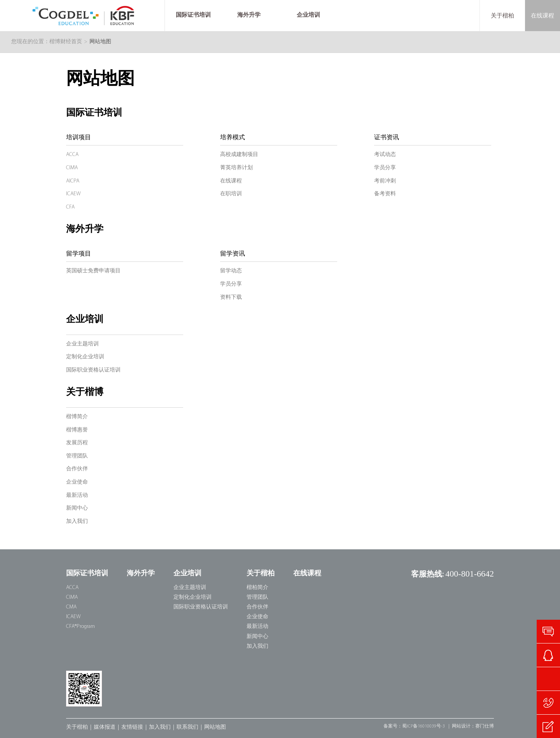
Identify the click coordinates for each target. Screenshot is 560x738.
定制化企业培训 (85, 357)
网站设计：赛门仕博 (473, 726)
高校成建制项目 (239, 155)
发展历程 (77, 443)
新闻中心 (77, 508)
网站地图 (215, 727)
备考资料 (385, 194)
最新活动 (77, 495)
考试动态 (385, 155)
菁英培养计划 (236, 168)
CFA (70, 207)
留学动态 (231, 271)
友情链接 (132, 727)
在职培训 (231, 194)
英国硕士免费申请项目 (93, 271)
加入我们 (77, 522)
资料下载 (231, 297)
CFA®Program (80, 627)
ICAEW (73, 194)
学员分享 (385, 168)
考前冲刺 (385, 181)
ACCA (72, 155)
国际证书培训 (94, 113)
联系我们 (187, 727)
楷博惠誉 (77, 430)
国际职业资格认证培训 (93, 370)
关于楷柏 (502, 16)
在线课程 (542, 16)
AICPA (73, 181)
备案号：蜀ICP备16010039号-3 (414, 726)
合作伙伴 (77, 469)
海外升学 (85, 230)
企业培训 (85, 320)
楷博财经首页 (66, 42)
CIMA (72, 168)
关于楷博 (85, 393)
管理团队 (77, 456)
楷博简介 (77, 417)
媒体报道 (105, 727)
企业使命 (77, 482)
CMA (71, 607)
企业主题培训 (82, 344)
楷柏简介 (257, 588)
